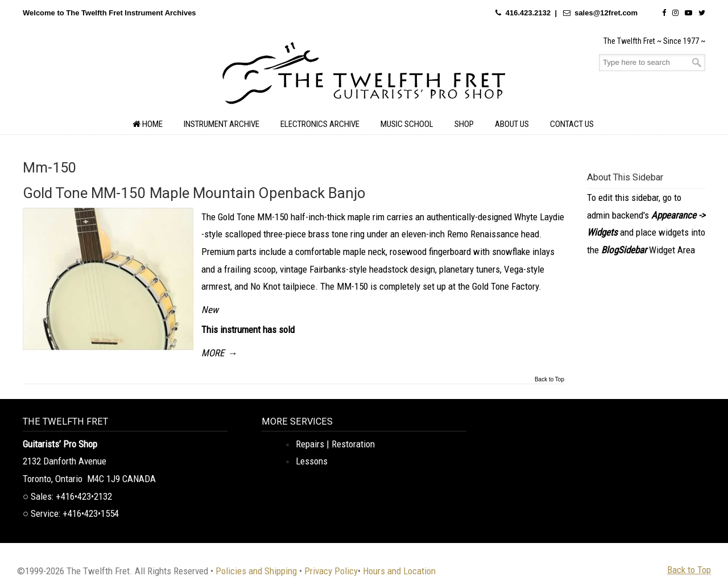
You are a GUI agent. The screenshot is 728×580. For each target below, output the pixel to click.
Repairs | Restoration (335, 444)
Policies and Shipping (256, 571)
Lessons (312, 461)
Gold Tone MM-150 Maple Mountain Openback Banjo (194, 193)
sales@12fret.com (606, 13)
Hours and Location (399, 571)
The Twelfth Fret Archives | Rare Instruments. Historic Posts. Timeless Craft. (364, 76)
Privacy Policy (331, 571)
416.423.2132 (528, 13)
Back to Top (549, 380)
